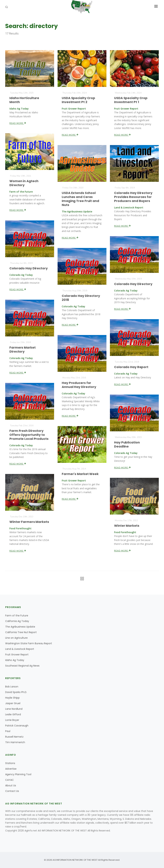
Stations (10, 763)
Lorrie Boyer (12, 720)
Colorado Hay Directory (29, 268)
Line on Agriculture (16, 638)
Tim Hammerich (15, 742)
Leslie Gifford (13, 714)
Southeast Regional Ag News (22, 666)
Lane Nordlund (14, 709)
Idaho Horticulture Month (24, 100)
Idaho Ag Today (15, 660)
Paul (8, 731)
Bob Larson (12, 687)
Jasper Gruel (13, 703)
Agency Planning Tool (18, 774)
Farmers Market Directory (23, 349)
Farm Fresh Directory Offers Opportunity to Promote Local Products (29, 435)
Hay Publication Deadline (127, 444)
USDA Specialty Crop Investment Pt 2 (79, 100)
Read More (18, 123)
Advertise (11, 769)
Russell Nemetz (14, 737)
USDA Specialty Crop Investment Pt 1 (131, 100)
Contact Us (12, 791)
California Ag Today (17, 621)
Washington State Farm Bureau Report (29, 643)
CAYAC (9, 780)
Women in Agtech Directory (24, 183)
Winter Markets (127, 525)
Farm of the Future (17, 616)
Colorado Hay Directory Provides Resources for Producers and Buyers (133, 197)
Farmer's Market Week (80, 474)
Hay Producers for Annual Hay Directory (79, 385)
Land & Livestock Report (20, 649)
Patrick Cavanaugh (17, 726)
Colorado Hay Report (131, 367)
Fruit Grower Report (17, 655)
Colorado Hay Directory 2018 (81, 298)
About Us (11, 785)
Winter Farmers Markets (29, 522)
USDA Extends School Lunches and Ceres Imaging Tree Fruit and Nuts (81, 199)
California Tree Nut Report (21, 632)
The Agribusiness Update (20, 627)
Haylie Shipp (12, 698)
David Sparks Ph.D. (16, 692)
